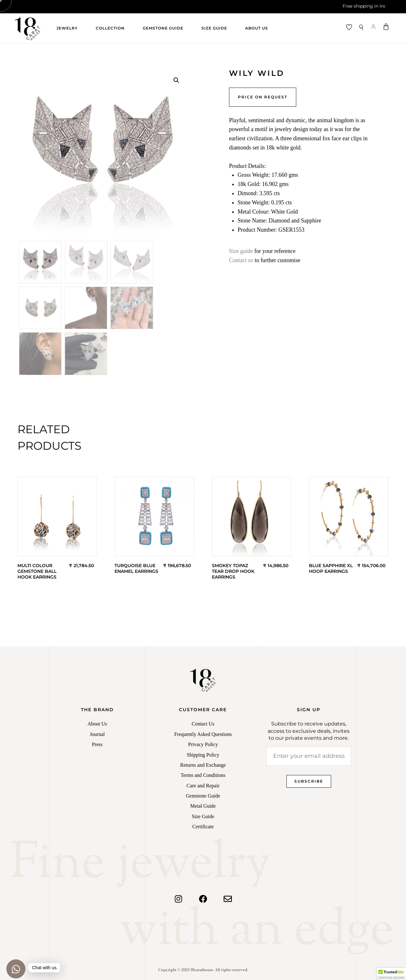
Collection (110, 28)
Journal (97, 734)
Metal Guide (203, 806)
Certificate (203, 827)
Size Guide (214, 28)
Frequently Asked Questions (203, 734)
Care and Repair (203, 786)
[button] (176, 80)
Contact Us (203, 724)
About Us (257, 28)
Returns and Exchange (203, 765)
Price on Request (263, 97)
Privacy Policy (203, 744)
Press (97, 744)
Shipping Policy (203, 755)
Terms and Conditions (203, 775)
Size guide (241, 251)
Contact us (241, 260)
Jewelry (67, 28)
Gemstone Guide (163, 28)
